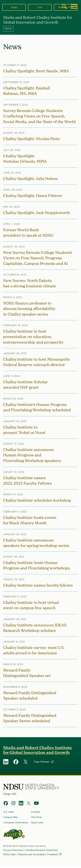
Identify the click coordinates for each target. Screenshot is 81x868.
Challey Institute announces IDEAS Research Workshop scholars (35, 629)
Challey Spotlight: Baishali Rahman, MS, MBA (27, 91)
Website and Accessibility (40, 856)
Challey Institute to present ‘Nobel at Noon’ (25, 431)
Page (44, 763)
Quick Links (37, 824)
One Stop (36, 818)
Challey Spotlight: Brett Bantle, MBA (36, 71)
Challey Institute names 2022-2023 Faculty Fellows (27, 481)
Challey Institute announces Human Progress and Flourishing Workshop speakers (32, 456)
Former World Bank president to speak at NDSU (28, 233)
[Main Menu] (74, 7)
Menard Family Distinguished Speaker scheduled (30, 697)
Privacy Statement (14, 851)
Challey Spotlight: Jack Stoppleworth (37, 213)
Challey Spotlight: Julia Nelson (31, 179)
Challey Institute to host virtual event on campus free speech (31, 606)
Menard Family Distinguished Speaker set (27, 674)
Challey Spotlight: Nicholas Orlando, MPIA (25, 159)
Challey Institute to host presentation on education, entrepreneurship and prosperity (33, 337)
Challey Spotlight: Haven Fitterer (33, 196)
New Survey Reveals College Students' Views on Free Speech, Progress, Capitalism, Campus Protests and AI (38, 258)
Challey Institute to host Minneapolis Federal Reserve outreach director (36, 363)
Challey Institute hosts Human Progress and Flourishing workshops (37, 566)
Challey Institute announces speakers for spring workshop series (36, 544)
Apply (14, 7)
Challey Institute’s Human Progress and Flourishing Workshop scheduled (37, 408)
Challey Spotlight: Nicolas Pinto (32, 139)
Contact (36, 813)
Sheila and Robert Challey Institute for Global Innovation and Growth (38, 751)
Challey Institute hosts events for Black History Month (30, 521)
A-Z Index (9, 813)
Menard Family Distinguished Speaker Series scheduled (30, 719)
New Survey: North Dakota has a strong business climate (30, 284)
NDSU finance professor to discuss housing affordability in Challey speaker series (29, 309)
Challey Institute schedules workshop (37, 501)
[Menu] (40, 29)
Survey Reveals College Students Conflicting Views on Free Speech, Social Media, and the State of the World (39, 116)
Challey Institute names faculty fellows (38, 586)
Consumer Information (16, 824)
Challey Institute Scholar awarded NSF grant (25, 385)
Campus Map (10, 818)
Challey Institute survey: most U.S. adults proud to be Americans (34, 652)
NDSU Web (9, 856)
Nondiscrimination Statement (43, 851)
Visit (40, 7)
